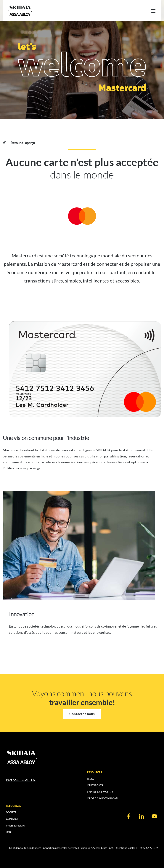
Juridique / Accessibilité (93, 848)
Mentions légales (126, 848)
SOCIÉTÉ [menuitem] (11, 812)
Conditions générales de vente (60, 848)
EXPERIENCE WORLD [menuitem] (100, 792)
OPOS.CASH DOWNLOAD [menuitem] (103, 798)
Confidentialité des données (25, 848)
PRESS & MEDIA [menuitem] (15, 825)
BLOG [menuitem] (90, 779)
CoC (112, 848)
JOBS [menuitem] (9, 832)
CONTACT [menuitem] (12, 819)
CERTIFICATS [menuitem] (95, 785)
